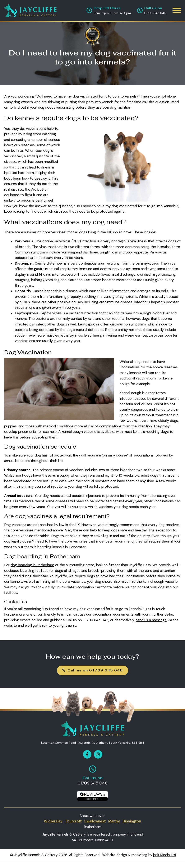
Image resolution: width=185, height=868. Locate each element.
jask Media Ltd (165, 855)
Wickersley (53, 821)
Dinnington (132, 821)
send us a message (151, 620)
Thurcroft (73, 821)
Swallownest (95, 821)
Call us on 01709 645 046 (92, 670)
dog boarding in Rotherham (32, 565)
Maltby (114, 821)
